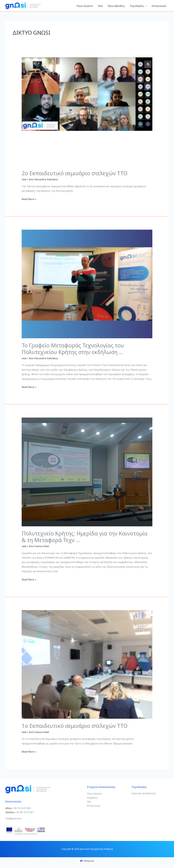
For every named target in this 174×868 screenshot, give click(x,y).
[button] (145, 6)
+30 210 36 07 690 (22, 808)
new (24, 179)
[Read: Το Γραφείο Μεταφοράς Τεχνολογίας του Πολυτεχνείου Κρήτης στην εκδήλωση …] (87, 284)
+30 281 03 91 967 (25, 812)
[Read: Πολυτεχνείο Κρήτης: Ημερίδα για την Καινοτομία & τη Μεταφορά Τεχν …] (87, 472)
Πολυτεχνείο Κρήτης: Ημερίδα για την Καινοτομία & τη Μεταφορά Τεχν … (85, 537)
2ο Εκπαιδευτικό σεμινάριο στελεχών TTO (75, 173)
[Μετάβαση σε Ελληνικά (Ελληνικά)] (87, 861)
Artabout (108, 849)
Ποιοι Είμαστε (94, 794)
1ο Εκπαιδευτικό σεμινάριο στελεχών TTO (75, 726)
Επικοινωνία (94, 806)
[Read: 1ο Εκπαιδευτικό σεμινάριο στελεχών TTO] (87, 664)
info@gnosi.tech (13, 819)
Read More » (29, 199)
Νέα (89, 802)
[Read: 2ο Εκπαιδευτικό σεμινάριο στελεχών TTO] (87, 111)
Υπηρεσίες (93, 798)
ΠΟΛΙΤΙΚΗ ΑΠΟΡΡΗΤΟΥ (144, 794)
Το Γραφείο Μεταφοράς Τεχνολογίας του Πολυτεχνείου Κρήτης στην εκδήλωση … (73, 349)
